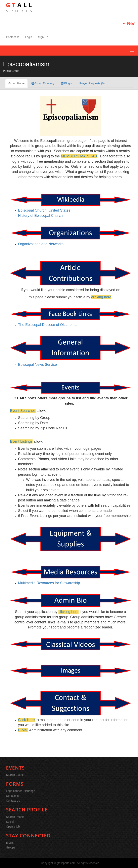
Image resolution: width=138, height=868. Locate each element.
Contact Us (13, 801)
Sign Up (43, 37)
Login (29, 37)
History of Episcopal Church (40, 216)
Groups (11, 847)
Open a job (13, 827)
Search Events (15, 775)
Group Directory (43, 83)
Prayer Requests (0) (92, 83)
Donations (12, 796)
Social (10, 822)
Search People (15, 817)
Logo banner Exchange (21, 791)
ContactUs (13, 37)
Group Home (16, 83)
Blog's (66, 83)
